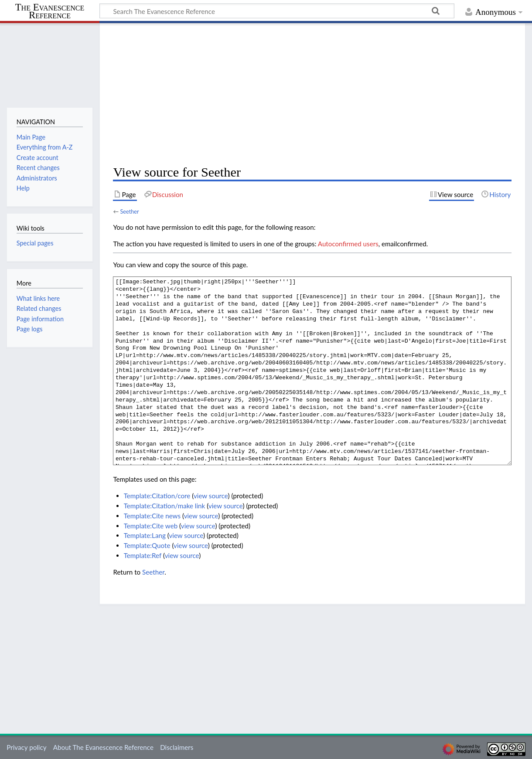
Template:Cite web (151, 526)
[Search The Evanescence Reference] (277, 11)
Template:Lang (145, 535)
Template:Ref (143, 555)
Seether (129, 211)
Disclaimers (177, 747)
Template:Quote (147, 545)
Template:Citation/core (157, 496)
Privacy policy (26, 747)
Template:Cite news (152, 516)
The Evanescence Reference (50, 12)
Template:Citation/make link (165, 506)
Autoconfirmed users (348, 244)
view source (211, 496)
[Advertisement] (312, 94)
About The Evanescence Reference (103, 747)
